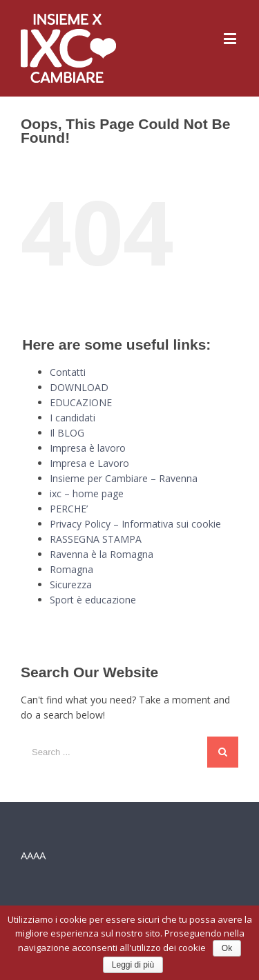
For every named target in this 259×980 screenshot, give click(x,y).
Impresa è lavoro (88, 448)
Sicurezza (71, 584)
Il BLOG (67, 433)
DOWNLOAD (79, 387)
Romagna (71, 569)
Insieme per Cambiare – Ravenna (124, 478)
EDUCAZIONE (81, 402)
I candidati (73, 418)
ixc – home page (87, 493)
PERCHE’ (69, 509)
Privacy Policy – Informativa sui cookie (135, 524)
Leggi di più (133, 965)
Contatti (68, 372)
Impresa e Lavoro (89, 463)
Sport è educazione (93, 600)
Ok (227, 948)
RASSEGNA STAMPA (96, 539)
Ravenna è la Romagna (102, 554)
